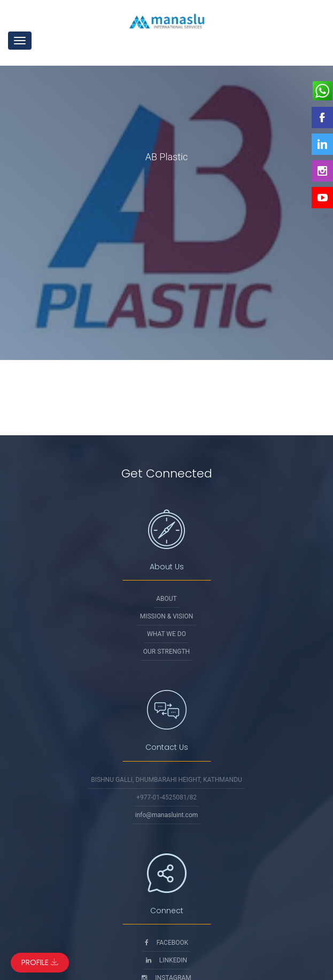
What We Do (166, 634)
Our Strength (166, 652)
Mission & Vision (167, 616)
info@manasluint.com (167, 815)
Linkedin (166, 960)
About (166, 599)
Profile (40, 962)
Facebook (167, 943)
